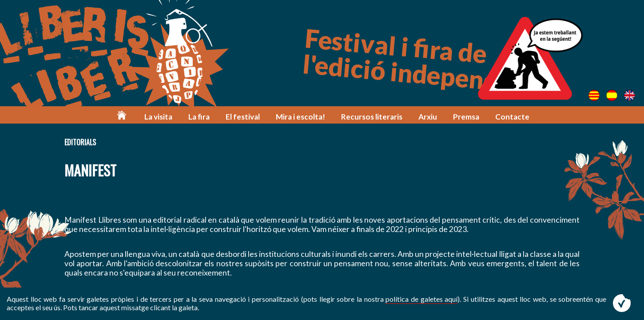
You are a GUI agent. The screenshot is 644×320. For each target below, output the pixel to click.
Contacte (512, 117)
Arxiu (428, 117)
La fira (199, 117)
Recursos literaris (372, 117)
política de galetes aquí (421, 299)
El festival (243, 117)
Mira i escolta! (300, 117)
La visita (158, 117)
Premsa (466, 117)
